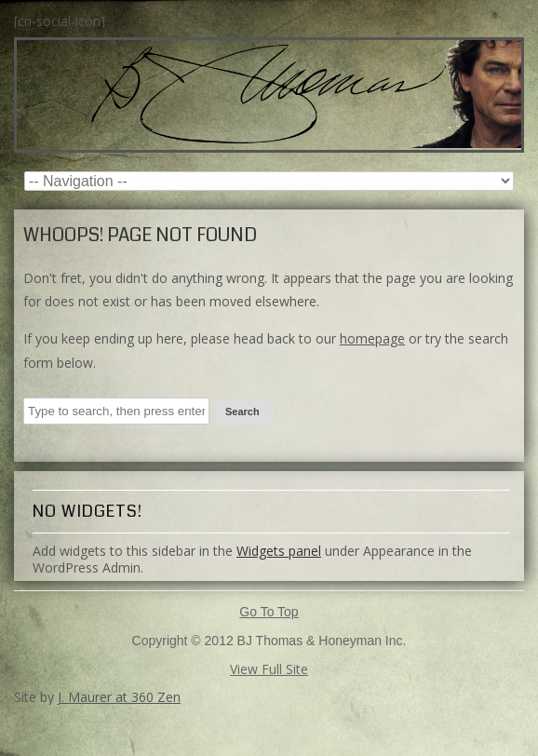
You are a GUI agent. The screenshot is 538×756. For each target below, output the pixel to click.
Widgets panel (279, 551)
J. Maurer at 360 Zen (119, 697)
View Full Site (269, 669)
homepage (372, 338)
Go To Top (269, 612)
